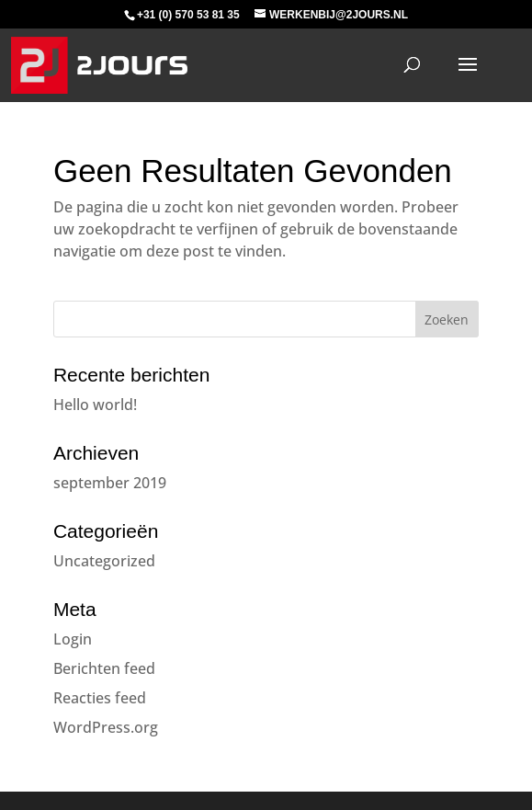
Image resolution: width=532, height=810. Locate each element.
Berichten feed (104, 668)
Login (73, 639)
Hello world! (95, 405)
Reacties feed (100, 698)
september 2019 (110, 483)
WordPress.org (106, 727)
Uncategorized (104, 561)
